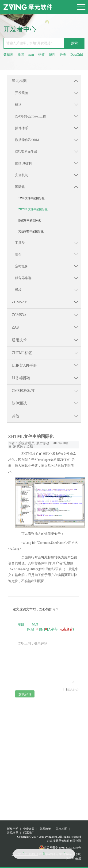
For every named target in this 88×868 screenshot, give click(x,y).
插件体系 (22, 128)
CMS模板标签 (23, 391)
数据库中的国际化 (30, 220)
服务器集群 (23, 278)
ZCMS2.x (19, 302)
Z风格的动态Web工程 (31, 116)
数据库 (8, 55)
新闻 (21, 55)
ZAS (15, 327)
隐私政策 (45, 829)
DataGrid (77, 55)
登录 (35, 625)
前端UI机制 (23, 163)
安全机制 (22, 175)
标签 (41, 55)
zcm (31, 55)
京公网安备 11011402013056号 (60, 848)
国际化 (20, 187)
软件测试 (19, 403)
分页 (63, 55)
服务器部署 (21, 378)
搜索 (74, 43)
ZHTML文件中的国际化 (33, 209)
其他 (15, 416)
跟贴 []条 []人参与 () (51, 629)
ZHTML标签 (22, 353)
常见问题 (13, 833)
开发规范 (22, 93)
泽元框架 (19, 81)
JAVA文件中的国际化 (31, 198)
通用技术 (19, 340)
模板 (18, 290)
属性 (52, 55)
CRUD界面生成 (26, 152)
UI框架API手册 (24, 365)
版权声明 (13, 829)
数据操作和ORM (27, 140)
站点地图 (61, 829)
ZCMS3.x (19, 315)
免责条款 (29, 829)
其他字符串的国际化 (31, 231)
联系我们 (29, 833)
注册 (21, 625)
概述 (18, 105)
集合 (18, 255)
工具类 (20, 243)
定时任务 (22, 266)
